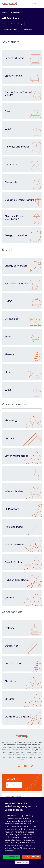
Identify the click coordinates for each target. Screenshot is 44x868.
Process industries (10, 29)
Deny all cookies (32, 857)
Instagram (32, 766)
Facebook (12, 766)
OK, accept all (11, 857)
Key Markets (8, 24)
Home (4, 13)
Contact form (15, 785)
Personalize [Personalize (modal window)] (22, 862)
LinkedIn (19, 766)
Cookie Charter (20, 848)
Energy (20, 24)
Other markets (27, 29)
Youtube (25, 766)
